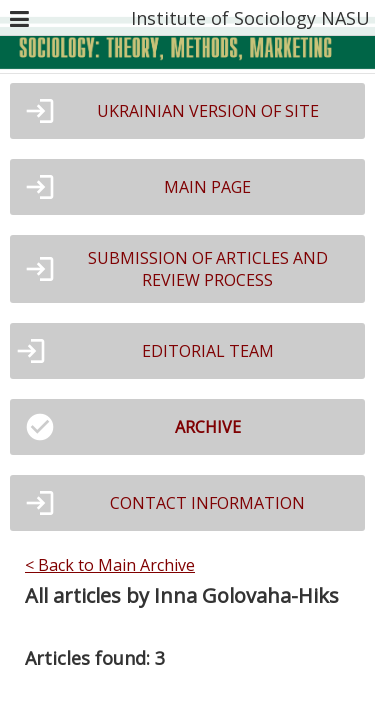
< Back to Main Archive (110, 565)
